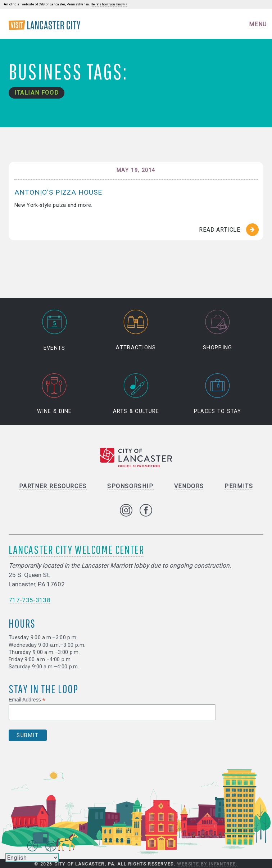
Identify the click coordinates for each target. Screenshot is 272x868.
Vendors (189, 486)
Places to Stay (218, 394)
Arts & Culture (136, 394)
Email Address (27, 700)
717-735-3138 (30, 600)
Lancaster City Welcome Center (76, 549)
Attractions (136, 330)
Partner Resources (53, 486)
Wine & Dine (55, 394)
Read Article (220, 230)
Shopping (217, 330)
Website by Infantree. (207, 864)
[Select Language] (32, 858)
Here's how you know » (109, 4)
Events (54, 330)
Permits (239, 486)
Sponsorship (130, 486)
